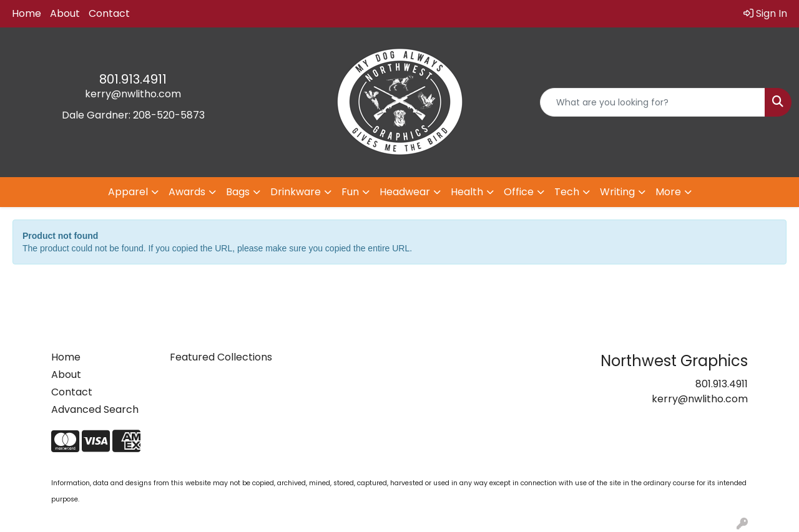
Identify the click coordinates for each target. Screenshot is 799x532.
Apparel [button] (128, 192)
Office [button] (519, 192)
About (65, 13)
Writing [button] (617, 192)
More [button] (668, 192)
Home (27, 13)
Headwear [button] (405, 192)
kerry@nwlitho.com (133, 94)
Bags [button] (238, 192)
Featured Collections (221, 357)
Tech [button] (567, 192)
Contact (109, 13)
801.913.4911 (133, 79)
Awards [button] (187, 192)
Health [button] (467, 192)
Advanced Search (95, 409)
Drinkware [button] (296, 192)
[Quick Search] (653, 102)
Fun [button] (350, 192)
